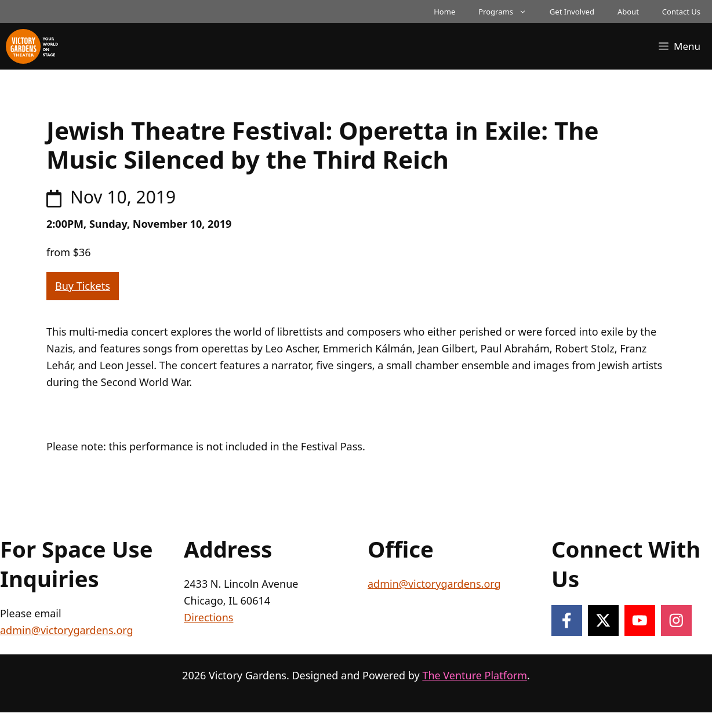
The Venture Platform (475, 675)
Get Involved (572, 12)
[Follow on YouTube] (640, 620)
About (628, 12)
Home (444, 12)
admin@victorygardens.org (67, 630)
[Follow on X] (603, 620)
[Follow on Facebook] (567, 620)
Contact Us (681, 12)
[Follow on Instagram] (676, 620)
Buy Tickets (83, 286)
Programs (508, 12)
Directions (208, 617)
